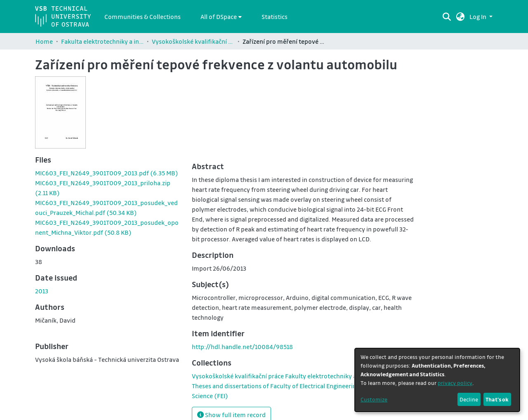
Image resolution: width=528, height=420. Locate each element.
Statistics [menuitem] (275, 17)
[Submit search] (447, 17)
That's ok (497, 399)
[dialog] (437, 380)
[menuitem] (221, 17)
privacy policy (455, 383)
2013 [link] (42, 291)
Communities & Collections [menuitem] (143, 17)
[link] (107, 173)
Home (44, 41)
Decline (469, 399)
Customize (374, 399)
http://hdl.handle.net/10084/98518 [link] (242, 347)
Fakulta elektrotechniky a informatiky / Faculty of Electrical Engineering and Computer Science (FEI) (102, 41)
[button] (461, 17)
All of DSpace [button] (219, 17)
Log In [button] (478, 17)
